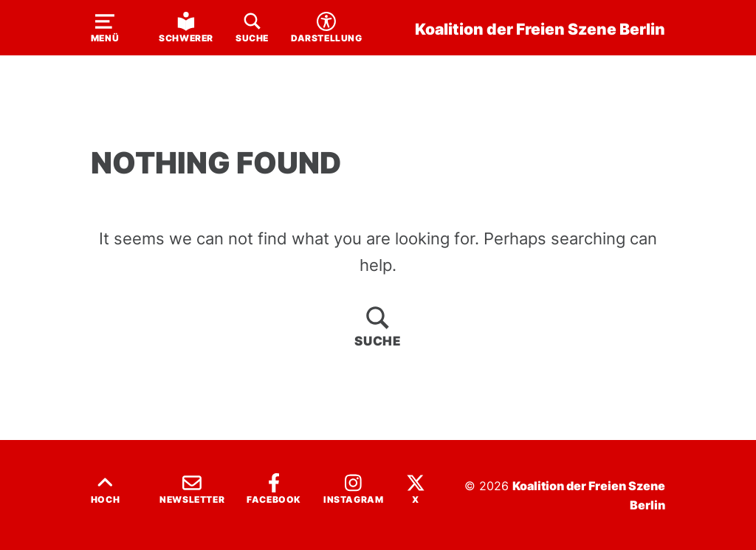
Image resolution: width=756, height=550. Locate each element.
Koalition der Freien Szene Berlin (540, 29)
